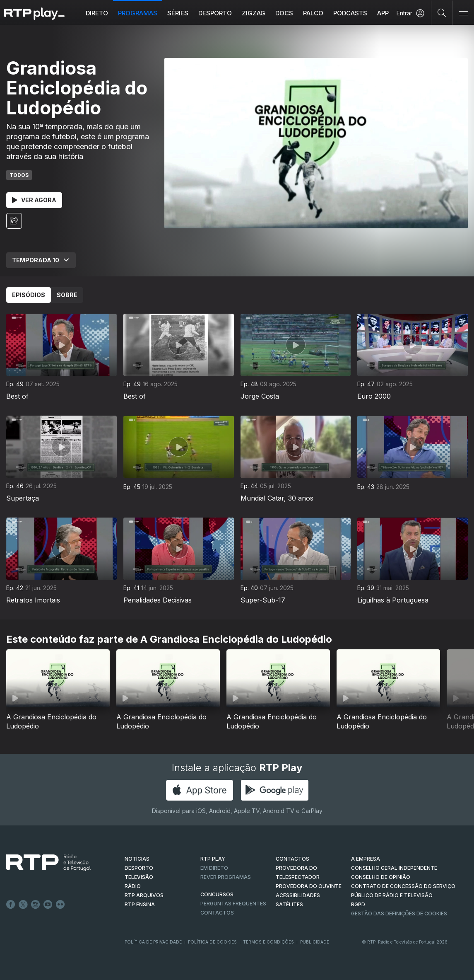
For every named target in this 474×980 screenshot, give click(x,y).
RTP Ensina (140, 904)
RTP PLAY (213, 859)
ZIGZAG (254, 13)
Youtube (48, 905)
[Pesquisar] (442, 12)
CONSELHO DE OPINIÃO (381, 877)
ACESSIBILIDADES (298, 895)
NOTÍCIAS (137, 859)
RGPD (358, 904)
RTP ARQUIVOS (144, 895)
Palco (313, 13)
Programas (138, 13)
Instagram (36, 905)
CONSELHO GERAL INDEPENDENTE (394, 868)
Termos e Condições (268, 942)
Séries (178, 13)
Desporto (215, 13)
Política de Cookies (212, 942)
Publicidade (315, 942)
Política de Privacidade (153, 942)
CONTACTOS (292, 859)
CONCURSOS (217, 894)
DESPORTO (139, 868)
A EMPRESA (366, 859)
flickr (60, 905)
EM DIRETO (214, 868)
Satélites (289, 904)
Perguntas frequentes (233, 904)
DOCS (284, 13)
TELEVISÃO (139, 877)
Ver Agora (34, 200)
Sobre (67, 295)
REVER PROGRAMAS (226, 877)
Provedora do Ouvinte (309, 886)
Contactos (217, 913)
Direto (97, 13)
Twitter (23, 905)
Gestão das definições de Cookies (399, 913)
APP (383, 13)
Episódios (29, 295)
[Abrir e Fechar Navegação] (463, 13)
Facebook (11, 905)
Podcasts (350, 13)
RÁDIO (133, 886)
